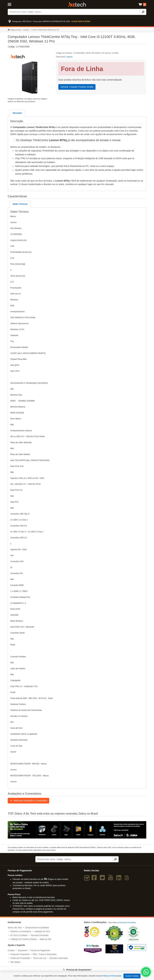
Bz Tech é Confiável (19, 935)
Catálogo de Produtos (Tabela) (24, 939)
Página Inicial (14, 30)
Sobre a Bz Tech (15, 928)
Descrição (17, 113)
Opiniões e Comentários (21, 931)
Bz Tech (77, 4)
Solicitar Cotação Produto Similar (77, 87)
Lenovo (26, 30)
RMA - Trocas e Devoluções (45, 954)
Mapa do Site (46, 939)
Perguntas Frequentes (20, 954)
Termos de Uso (40, 958)
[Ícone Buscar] (143, 12)
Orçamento (22, 950)
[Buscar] (74, 12)
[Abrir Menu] (17, 4)
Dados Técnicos (20, 204)
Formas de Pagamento (40, 950)
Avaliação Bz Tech (42, 931)
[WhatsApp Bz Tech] (146, 972)
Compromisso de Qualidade (37, 928)
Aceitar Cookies (132, 976)
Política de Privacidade (20, 958)
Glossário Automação (59, 958)
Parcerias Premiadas (40, 935)
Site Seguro (16, 962)
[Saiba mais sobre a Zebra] (77, 830)
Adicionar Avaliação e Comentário (29, 801)
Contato (11, 950)
